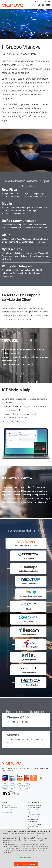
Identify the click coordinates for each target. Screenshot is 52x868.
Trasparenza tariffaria (34, 817)
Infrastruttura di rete (8, 810)
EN (49, 2)
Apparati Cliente (33, 822)
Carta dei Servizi (33, 810)
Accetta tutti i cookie (26, 864)
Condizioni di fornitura (34, 805)
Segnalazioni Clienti (34, 819)
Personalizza (26, 858)
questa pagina (17, 838)
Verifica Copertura (7, 812)
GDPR (30, 812)
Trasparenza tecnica (34, 815)
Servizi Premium (33, 827)
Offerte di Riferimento (34, 808)
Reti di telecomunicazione (10, 808)
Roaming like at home (34, 824)
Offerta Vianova (7, 805)
